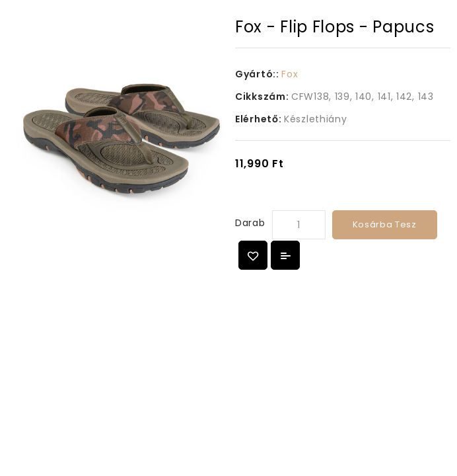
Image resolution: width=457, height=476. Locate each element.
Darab (250, 223)
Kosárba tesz (385, 224)
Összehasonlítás (285, 255)
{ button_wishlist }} (253, 255)
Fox (290, 74)
